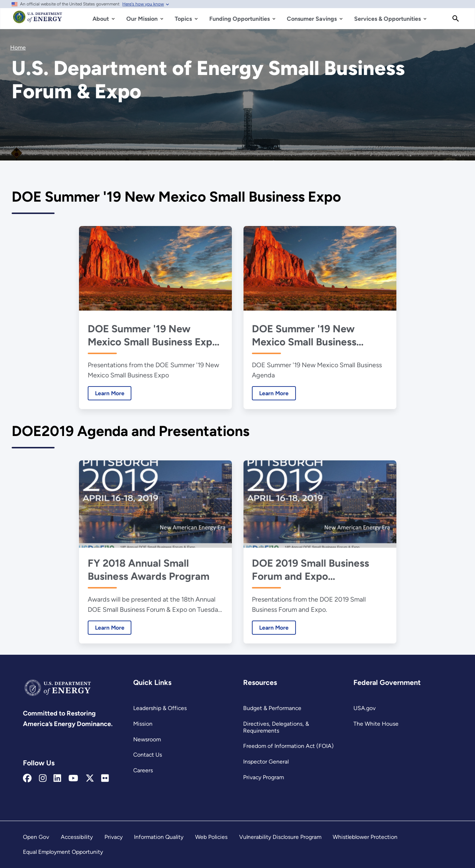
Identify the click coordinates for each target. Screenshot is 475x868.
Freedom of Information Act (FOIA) (288, 746)
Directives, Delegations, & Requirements (276, 727)
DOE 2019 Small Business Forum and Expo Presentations (310, 569)
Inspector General (266, 762)
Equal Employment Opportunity (63, 852)
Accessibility (77, 837)
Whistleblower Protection (365, 837)
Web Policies (211, 837)
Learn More (106, 393)
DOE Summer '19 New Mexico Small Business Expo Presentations (153, 335)
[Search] (456, 19)
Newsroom (147, 739)
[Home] (38, 20)
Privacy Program (264, 777)
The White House (376, 724)
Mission (143, 724)
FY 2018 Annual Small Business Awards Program (148, 569)
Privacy (114, 837)
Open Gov (36, 837)
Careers (143, 770)
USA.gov (365, 708)
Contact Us (148, 755)
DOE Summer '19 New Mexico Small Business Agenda (304, 335)
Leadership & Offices (160, 708)
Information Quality (159, 837)
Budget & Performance (272, 708)
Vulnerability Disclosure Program (280, 837)
